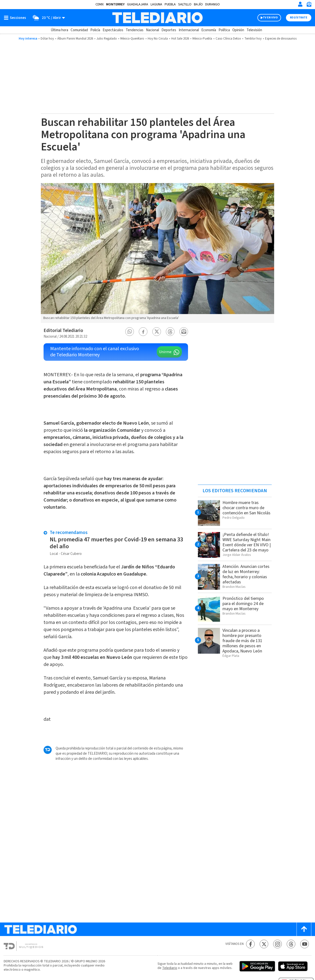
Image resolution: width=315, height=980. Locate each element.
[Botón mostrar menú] (16, 18)
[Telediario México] (157, 18)
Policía (95, 30)
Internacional (189, 30)
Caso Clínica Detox (228, 39)
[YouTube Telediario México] (305, 944)
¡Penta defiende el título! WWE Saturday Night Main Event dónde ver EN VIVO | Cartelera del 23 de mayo (247, 542)
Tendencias (135, 30)
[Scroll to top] (304, 929)
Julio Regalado (107, 39)
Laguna (156, 4)
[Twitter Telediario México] (264, 944)
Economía (209, 30)
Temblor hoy (253, 39)
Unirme (165, 352)
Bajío (198, 4)
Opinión (238, 30)
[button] (130, 332)
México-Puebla (202, 39)
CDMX (100, 4)
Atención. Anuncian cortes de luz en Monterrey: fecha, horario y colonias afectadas (246, 574)
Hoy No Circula (158, 39)
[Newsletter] (309, 5)
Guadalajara (138, 4)
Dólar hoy (47, 39)
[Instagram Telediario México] (277, 944)
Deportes (169, 30)
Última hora (59, 30)
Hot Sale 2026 (180, 39)
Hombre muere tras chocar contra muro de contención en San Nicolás (246, 508)
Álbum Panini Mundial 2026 (75, 39)
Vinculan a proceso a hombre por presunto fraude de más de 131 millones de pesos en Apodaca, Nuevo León (242, 641)
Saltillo (185, 4)
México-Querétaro (132, 39)
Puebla (170, 4)
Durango (213, 4)
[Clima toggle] (47, 18)
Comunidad (79, 30)
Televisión (254, 30)
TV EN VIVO (270, 18)
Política (224, 30)
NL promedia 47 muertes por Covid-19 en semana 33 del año (116, 543)
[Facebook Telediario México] (250, 944)
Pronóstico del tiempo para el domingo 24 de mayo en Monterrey (243, 604)
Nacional (152, 30)
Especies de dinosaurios (281, 39)
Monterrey (115, 4)
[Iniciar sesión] (300, 4)
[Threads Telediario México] (291, 944)
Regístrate (299, 18)
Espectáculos (113, 30)
